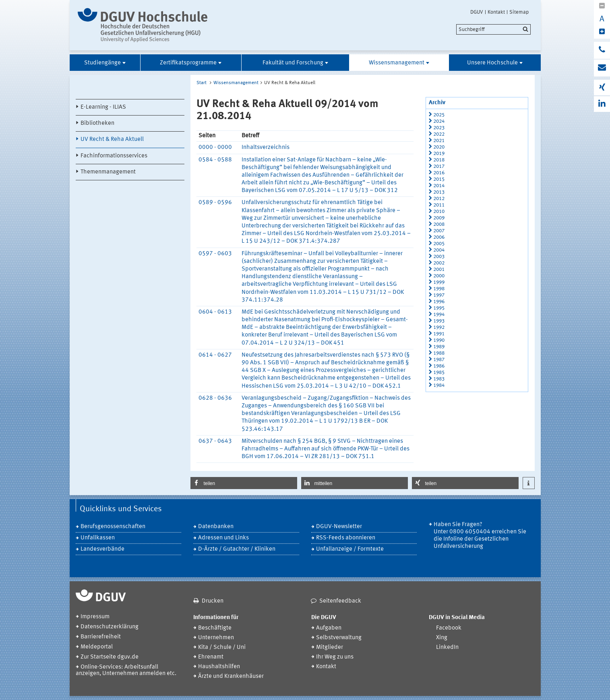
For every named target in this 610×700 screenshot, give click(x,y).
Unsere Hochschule (492, 63)
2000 (439, 276)
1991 (439, 334)
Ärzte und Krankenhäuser (231, 676)
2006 (439, 237)
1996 (439, 302)
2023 (439, 128)
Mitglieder (330, 647)
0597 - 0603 (215, 254)
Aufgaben (329, 628)
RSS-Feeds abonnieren (346, 538)
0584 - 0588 (215, 160)
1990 (439, 340)
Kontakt (496, 12)
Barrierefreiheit (101, 637)
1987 (439, 360)
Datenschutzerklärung (110, 627)
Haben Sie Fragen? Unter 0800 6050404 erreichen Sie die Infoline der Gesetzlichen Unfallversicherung (480, 536)
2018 (439, 160)
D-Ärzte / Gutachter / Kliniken (237, 549)
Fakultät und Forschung (293, 63)
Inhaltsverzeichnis (266, 148)
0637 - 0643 (215, 441)
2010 (439, 212)
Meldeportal (97, 647)
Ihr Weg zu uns (335, 657)
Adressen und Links (223, 538)
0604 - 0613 (215, 312)
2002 (439, 263)
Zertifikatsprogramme (188, 63)
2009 (439, 218)
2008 (439, 224)
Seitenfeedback (340, 601)
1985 (439, 373)
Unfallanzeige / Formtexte (350, 549)
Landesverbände (102, 549)
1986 (439, 366)
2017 (439, 166)
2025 (439, 115)
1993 (439, 321)
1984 (439, 385)
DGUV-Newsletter (339, 527)
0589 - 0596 (215, 203)
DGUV (477, 12)
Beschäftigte (215, 628)
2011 (439, 205)
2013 (439, 192)
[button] (244, 483)
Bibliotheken (97, 123)
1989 (439, 347)
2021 (439, 141)
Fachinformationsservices (114, 156)
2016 (439, 173)
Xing (442, 638)
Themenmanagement (108, 172)
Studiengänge (102, 63)
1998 (439, 289)
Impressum (95, 617)
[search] (493, 29)
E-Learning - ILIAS (103, 107)
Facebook (449, 628)
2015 (439, 179)
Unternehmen (216, 638)
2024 (439, 121)
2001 (439, 269)
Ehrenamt (211, 657)
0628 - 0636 (215, 398)
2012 (439, 199)
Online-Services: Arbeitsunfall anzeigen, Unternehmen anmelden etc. (126, 670)
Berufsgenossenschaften (113, 527)
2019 (439, 154)
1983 (439, 379)
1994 (439, 315)
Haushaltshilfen (219, 667)
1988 (439, 353)
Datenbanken (216, 527)
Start (202, 83)
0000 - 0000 (215, 148)
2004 (439, 250)
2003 (439, 257)
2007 (439, 231)
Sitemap (519, 12)
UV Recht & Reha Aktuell (112, 139)
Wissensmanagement (397, 63)
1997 (439, 295)
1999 (439, 282)
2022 (439, 134)
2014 (439, 186)
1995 (439, 308)
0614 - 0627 (215, 355)
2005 (439, 244)
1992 (439, 327)
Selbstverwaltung (339, 638)
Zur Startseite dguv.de (110, 657)
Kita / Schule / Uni (222, 647)
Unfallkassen (98, 538)
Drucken (213, 601)
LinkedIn (447, 647)
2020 (439, 147)
